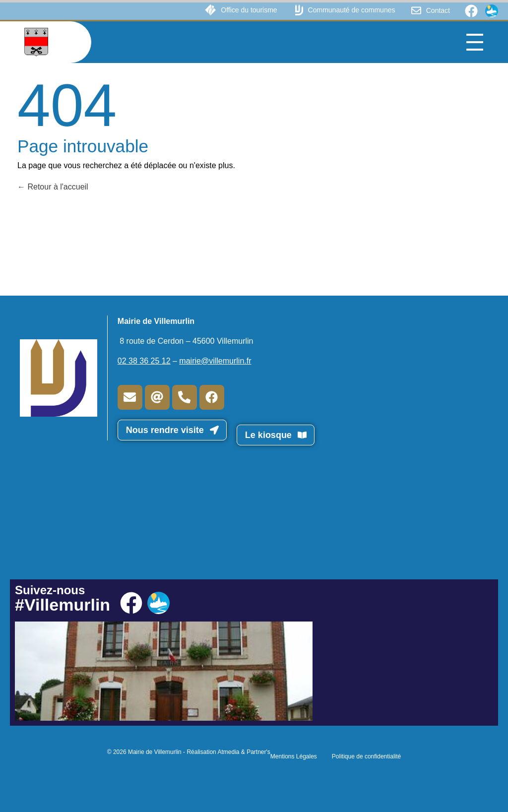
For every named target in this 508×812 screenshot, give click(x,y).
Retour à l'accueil (53, 187)
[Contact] (416, 10)
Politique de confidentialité (366, 756)
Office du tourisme (249, 10)
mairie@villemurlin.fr (215, 361)
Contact (438, 10)
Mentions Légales (294, 756)
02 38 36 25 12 (144, 361)
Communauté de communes (352, 10)
